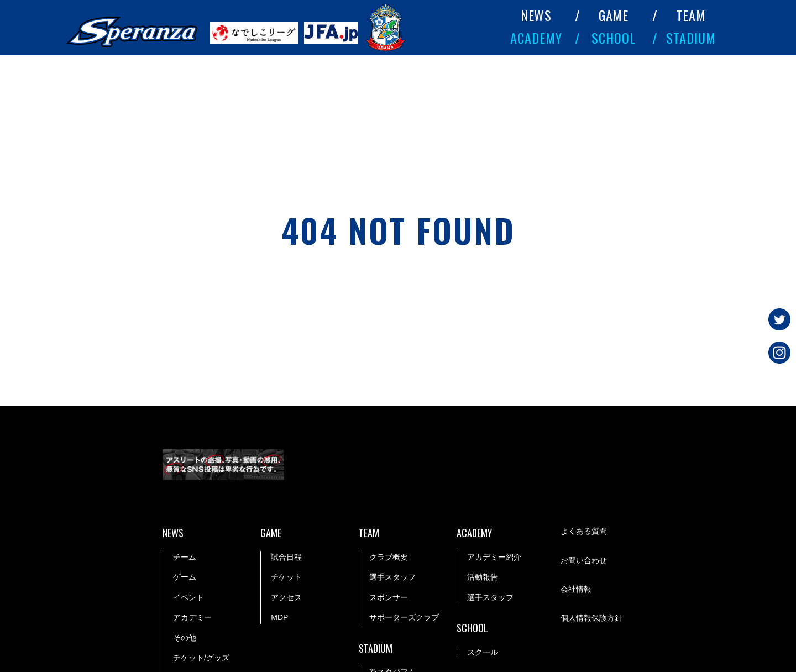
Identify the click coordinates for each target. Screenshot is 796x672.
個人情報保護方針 (591, 618)
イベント (188, 597)
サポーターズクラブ (404, 617)
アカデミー (192, 617)
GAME (614, 15)
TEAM (691, 15)
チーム (185, 557)
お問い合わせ (584, 560)
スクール (483, 652)
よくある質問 (584, 531)
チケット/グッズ (201, 658)
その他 (185, 638)
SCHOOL (614, 38)
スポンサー (389, 597)
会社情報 (576, 589)
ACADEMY (536, 38)
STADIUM (691, 38)
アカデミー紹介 (494, 557)
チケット (286, 577)
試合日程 (286, 557)
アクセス (286, 597)
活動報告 (483, 577)
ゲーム (185, 577)
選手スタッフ (392, 577)
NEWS (536, 15)
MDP (279, 617)
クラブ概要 (389, 557)
